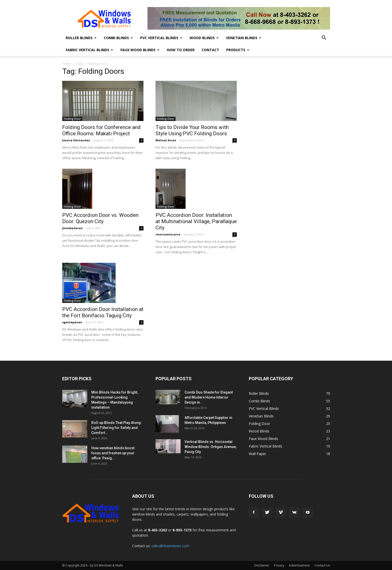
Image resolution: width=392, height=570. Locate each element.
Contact (210, 50)
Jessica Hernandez (76, 140)
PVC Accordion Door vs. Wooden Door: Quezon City (100, 218)
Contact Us (322, 565)
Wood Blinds (204, 38)
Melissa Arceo (166, 140)
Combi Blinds (118, 38)
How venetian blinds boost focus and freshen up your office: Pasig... (113, 453)
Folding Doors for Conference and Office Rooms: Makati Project (101, 130)
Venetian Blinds (244, 38)
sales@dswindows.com (170, 546)
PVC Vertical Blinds (161, 38)
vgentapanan (72, 322)
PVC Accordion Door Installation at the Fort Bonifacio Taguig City (103, 312)
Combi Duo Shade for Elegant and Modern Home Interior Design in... (209, 397)
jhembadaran (72, 228)
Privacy (279, 565)
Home (67, 64)
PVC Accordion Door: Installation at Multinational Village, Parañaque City (196, 221)
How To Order (181, 50)
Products (238, 50)
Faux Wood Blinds (140, 50)
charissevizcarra (168, 234)
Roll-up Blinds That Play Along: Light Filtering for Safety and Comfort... (116, 428)
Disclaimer (262, 565)
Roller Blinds (81, 38)
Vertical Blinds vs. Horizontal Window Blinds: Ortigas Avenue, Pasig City (211, 447)
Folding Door (72, 119)
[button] (324, 38)
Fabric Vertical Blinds (89, 50)
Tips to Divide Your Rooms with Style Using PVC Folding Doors (192, 130)
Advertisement (299, 565)
